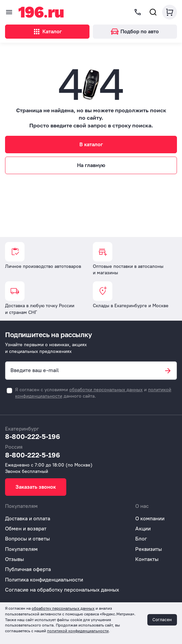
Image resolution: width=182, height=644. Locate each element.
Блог (141, 539)
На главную (91, 165)
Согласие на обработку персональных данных (62, 590)
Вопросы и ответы (27, 539)
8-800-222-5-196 (33, 436)
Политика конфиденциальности (44, 580)
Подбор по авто (135, 31)
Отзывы (14, 559)
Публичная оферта (28, 569)
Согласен (162, 620)
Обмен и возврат (26, 529)
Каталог (47, 32)
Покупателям (21, 549)
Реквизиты (149, 549)
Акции (143, 529)
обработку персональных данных (63, 608)
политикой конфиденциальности (78, 631)
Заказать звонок (36, 487)
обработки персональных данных (106, 390)
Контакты (147, 559)
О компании (150, 518)
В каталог (91, 144)
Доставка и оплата (28, 518)
